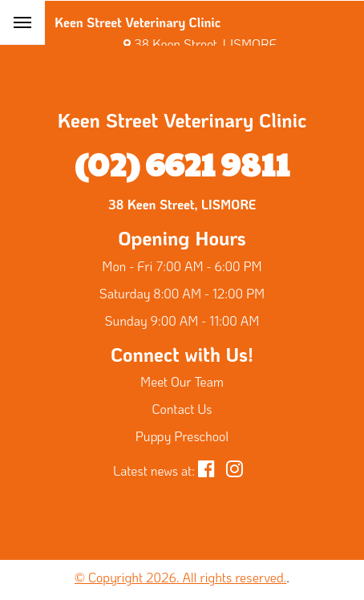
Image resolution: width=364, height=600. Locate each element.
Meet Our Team (182, 381)
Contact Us (182, 409)
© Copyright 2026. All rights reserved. (180, 577)
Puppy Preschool (182, 436)
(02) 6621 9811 (182, 163)
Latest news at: (154, 470)
